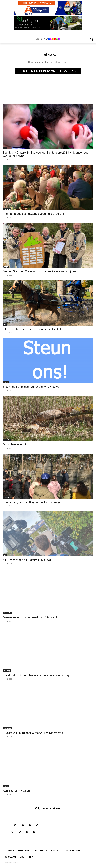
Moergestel (8, 728)
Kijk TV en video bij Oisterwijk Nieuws (27, 560)
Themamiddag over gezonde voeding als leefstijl (34, 214)
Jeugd (6, 267)
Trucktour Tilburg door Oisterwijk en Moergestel (33, 733)
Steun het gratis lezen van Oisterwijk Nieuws (31, 387)
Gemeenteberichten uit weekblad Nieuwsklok (31, 617)
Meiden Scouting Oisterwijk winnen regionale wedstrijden (39, 271)
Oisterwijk (7, 209)
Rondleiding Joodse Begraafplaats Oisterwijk (31, 502)
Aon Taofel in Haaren (16, 791)
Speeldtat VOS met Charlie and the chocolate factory (36, 675)
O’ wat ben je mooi (14, 444)
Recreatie (7, 440)
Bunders (7, 497)
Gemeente (7, 613)
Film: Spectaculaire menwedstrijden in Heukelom (34, 329)
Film (5, 148)
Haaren (6, 382)
